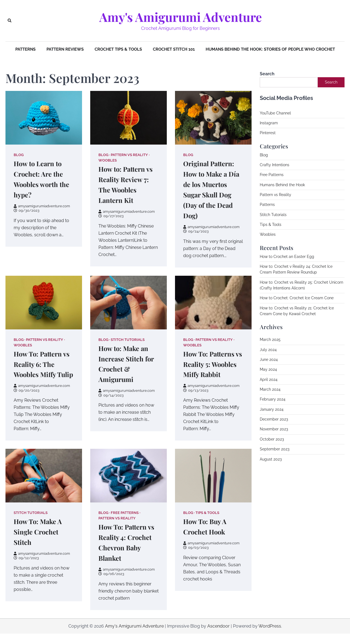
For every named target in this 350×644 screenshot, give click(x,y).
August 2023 (271, 459)
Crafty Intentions (275, 165)
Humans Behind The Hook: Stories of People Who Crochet (270, 49)
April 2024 (269, 380)
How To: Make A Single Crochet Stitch (39, 542)
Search (267, 74)
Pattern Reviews (65, 49)
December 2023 (274, 419)
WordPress (270, 636)
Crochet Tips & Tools (118, 49)
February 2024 (273, 399)
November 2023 (274, 429)
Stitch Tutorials (128, 340)
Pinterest (268, 133)
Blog (19, 155)
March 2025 (270, 340)
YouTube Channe (275, 113)
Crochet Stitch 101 (174, 49)
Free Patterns (125, 523)
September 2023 (275, 449)
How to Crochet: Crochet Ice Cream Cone (297, 298)
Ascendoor (218, 636)
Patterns (25, 49)
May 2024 (268, 369)
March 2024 (270, 389)
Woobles (108, 160)
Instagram (269, 123)
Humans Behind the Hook (282, 185)
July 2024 (268, 350)
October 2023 (272, 439)
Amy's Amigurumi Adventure (181, 17)
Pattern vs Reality (129, 155)
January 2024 (272, 409)
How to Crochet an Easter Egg (287, 257)
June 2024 (269, 360)
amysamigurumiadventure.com (42, 206)
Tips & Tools (207, 523)
